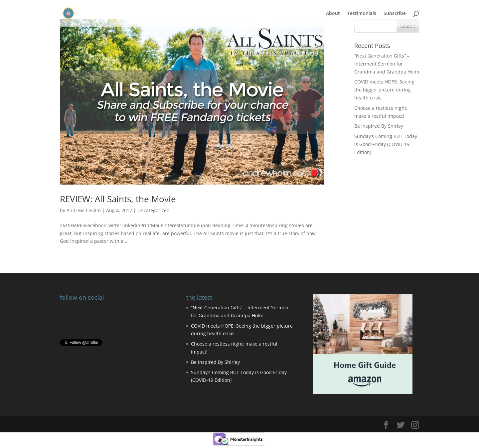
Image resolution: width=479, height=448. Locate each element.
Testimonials (362, 14)
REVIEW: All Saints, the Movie (118, 199)
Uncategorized (154, 210)
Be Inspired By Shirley (379, 126)
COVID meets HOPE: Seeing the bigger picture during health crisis (384, 90)
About (333, 14)
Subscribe (395, 14)
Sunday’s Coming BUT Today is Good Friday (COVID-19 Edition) (386, 144)
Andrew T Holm (84, 210)
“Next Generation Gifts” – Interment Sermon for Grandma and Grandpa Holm (387, 64)
